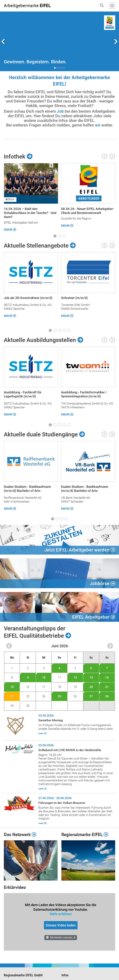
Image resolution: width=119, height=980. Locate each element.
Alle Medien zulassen (61, 937)
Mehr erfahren (61, 914)
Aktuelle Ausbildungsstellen (43, 340)
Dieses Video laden (61, 925)
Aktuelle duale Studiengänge (44, 434)
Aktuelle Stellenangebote (40, 246)
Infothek (18, 157)
